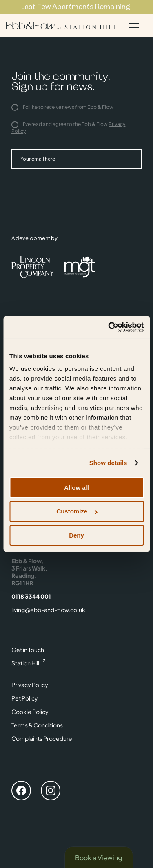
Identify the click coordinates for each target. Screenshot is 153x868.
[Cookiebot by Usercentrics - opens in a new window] (109, 327)
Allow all (76, 487)
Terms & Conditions (37, 725)
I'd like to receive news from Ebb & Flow (62, 107)
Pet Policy (25, 698)
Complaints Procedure (42, 738)
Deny (76, 535)
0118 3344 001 (31, 596)
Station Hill (25, 663)
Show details (108, 463)
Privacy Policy (30, 685)
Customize (77, 511)
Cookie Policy (30, 712)
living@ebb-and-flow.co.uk (48, 610)
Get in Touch (28, 650)
